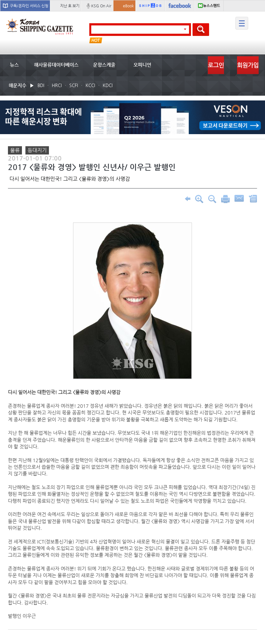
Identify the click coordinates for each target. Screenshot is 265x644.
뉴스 (14, 65)
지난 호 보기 (70, 6)
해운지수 (17, 85)
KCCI (90, 85)
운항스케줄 (104, 65)
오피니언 (142, 65)
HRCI (57, 85)
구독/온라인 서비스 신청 (29, 6)
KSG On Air (101, 6)
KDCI (108, 85)
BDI (41, 85)
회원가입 (248, 65)
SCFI (74, 85)
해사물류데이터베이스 (56, 65)
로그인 (216, 65)
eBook (128, 6)
